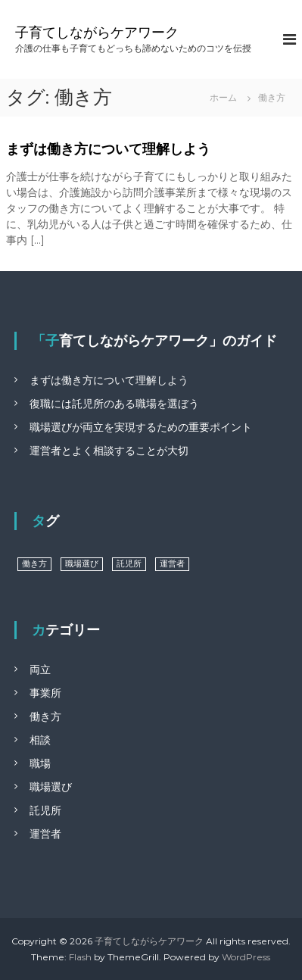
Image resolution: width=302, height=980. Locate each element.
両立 (40, 669)
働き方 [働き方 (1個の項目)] (34, 564)
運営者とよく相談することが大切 (109, 451)
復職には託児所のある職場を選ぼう (114, 404)
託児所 (45, 810)
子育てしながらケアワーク (97, 33)
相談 (40, 740)
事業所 (45, 693)
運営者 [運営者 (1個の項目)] (172, 564)
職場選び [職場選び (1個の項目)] (82, 564)
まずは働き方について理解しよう (108, 149)
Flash (80, 957)
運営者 (45, 834)
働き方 (45, 716)
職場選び (51, 787)
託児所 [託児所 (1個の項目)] (129, 564)
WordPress (246, 957)
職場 (40, 763)
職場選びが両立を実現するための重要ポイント (141, 427)
